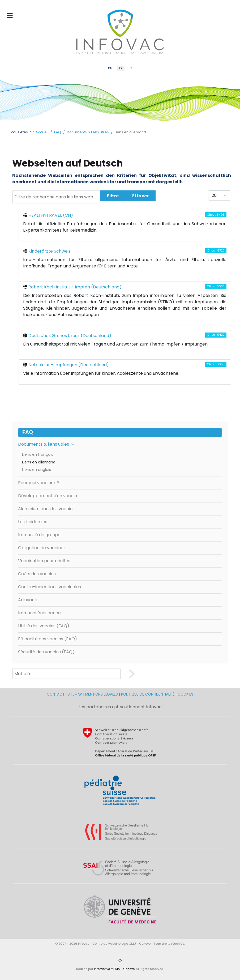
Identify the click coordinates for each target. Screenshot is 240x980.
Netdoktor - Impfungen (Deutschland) (69, 365)
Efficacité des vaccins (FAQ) (48, 639)
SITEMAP (75, 694)
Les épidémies (33, 522)
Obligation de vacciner (42, 548)
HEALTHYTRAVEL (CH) (51, 215)
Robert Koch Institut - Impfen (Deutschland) (75, 287)
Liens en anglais (37, 470)
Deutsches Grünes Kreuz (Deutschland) (70, 336)
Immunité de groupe (39, 535)
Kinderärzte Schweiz (50, 251)
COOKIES (185, 694)
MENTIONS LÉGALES (102, 694)
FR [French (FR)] (121, 68)
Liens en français (38, 454)
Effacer (140, 196)
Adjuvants (28, 600)
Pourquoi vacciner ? (38, 483)
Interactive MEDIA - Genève (114, 969)
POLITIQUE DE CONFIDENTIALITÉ (148, 694)
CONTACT (56, 694)
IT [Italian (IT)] (131, 68)
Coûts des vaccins (37, 574)
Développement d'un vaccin (48, 496)
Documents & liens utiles (46, 444)
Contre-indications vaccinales (50, 587)
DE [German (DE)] (110, 68)
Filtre (113, 196)
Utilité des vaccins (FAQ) (44, 626)
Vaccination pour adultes (44, 561)
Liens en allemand (39, 462)
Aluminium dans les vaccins (46, 509)
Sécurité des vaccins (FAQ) (46, 652)
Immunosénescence (39, 613)
